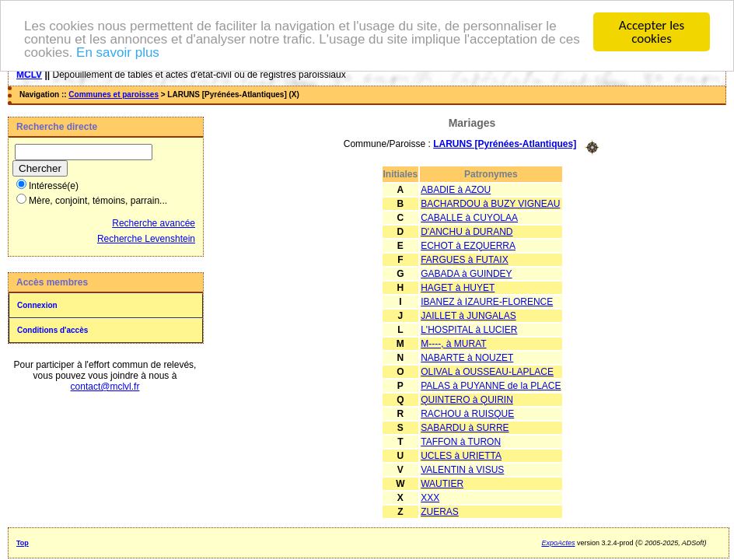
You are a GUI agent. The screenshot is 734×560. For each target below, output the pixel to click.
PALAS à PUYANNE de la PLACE (491, 385)
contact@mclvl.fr (105, 387)
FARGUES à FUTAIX (464, 259)
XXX (430, 497)
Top (23, 542)
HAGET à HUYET (458, 287)
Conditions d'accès (52, 330)
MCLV (29, 75)
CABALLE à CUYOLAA (469, 217)
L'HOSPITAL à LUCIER (469, 329)
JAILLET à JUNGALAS (468, 315)
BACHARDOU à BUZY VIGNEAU (490, 203)
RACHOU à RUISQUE (467, 413)
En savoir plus (118, 52)
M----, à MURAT (453, 343)
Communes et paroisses (114, 94)
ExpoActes (558, 542)
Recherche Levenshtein (146, 239)
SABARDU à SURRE (465, 427)
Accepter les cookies (652, 32)
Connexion (37, 305)
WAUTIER (442, 483)
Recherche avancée (154, 223)
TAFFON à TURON (461, 441)
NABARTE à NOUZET (467, 357)
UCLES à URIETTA (461, 455)
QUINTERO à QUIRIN (467, 399)
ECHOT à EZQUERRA (468, 245)
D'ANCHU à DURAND (467, 231)
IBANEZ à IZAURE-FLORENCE (487, 301)
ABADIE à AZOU (456, 189)
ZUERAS (440, 511)
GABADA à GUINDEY (466, 273)
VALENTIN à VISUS (462, 469)
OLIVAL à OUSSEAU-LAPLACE (487, 371)
